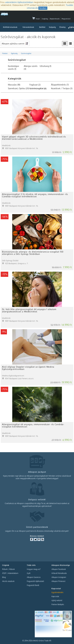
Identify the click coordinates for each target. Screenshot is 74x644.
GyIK (29, 573)
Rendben (43, 8)
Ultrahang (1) (45, 66)
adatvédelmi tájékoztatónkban (19, 2)
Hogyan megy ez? (34, 569)
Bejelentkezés (55, 19)
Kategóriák (15, 79)
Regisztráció (66, 19)
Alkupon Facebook (59, 569)
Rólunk (5, 569)
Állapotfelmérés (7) (60, 85)
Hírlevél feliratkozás (59, 573)
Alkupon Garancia (34, 577)
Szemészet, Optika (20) (18, 88)
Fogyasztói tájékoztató (35, 581)
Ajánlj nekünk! (57, 600)
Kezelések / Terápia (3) (62, 88)
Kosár (36, 19)
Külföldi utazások (10, 27)
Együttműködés (57, 592)
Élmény (63, 27)
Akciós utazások (8, 581)
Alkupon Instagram (59, 577)
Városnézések (28, 27)
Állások (12, 569)
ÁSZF (4, 573)
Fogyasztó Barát (33, 585)
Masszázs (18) (14, 85)
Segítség (45, 19)
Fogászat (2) (35, 85)
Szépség (52, 27)
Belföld (42, 27)
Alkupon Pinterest (58, 581)
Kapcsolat (55, 596)
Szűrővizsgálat (17, 60)
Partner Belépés (58, 604)
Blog (4, 577)
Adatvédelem (13, 573)
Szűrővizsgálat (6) (38, 88)
